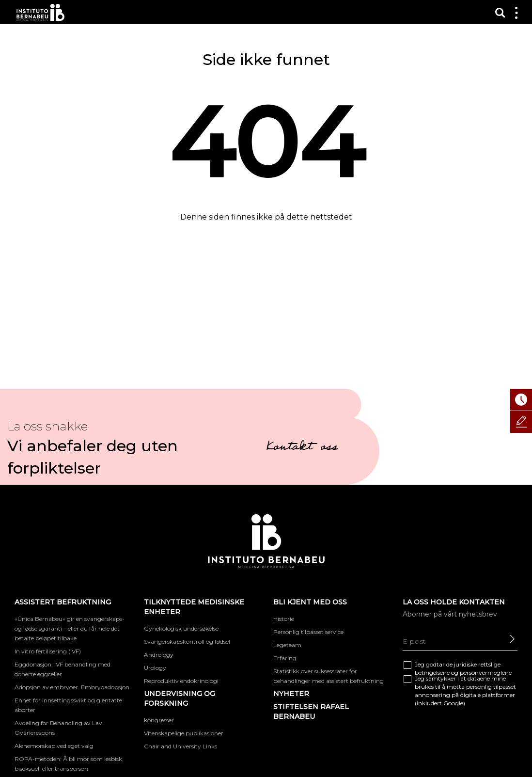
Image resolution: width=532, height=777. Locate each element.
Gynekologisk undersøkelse (181, 628)
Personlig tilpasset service (308, 632)
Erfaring (285, 658)
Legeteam (287, 645)
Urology (155, 668)
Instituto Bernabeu (40, 12)
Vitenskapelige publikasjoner (184, 733)
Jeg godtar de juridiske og (463, 668)
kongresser (159, 720)
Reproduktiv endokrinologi (181, 681)
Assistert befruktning (63, 602)
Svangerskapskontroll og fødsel (187, 642)
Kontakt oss (302, 448)
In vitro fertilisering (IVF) (48, 651)
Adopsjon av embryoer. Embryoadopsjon (72, 687)
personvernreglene (486, 673)
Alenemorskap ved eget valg (54, 746)
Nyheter (291, 694)
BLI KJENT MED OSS (310, 602)
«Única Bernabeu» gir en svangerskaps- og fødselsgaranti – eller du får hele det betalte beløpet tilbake (70, 628)
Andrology (159, 655)
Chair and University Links (180, 746)
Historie (284, 619)
